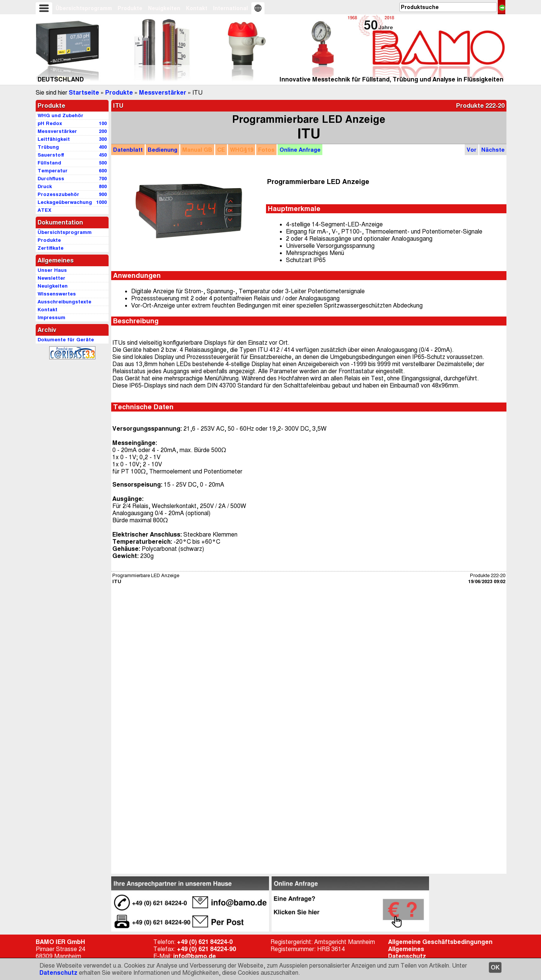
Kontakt (197, 8)
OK (495, 967)
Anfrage (300, 150)
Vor (471, 150)
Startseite (84, 93)
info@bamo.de (195, 956)
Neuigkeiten (164, 8)
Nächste (493, 150)
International (230, 8)
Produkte (130, 8)
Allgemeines (406, 949)
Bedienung (162, 150)
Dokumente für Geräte (66, 340)
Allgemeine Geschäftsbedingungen (440, 942)
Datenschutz (58, 973)
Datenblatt (128, 150)
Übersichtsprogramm (84, 8)
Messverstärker (163, 93)
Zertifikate (51, 248)
